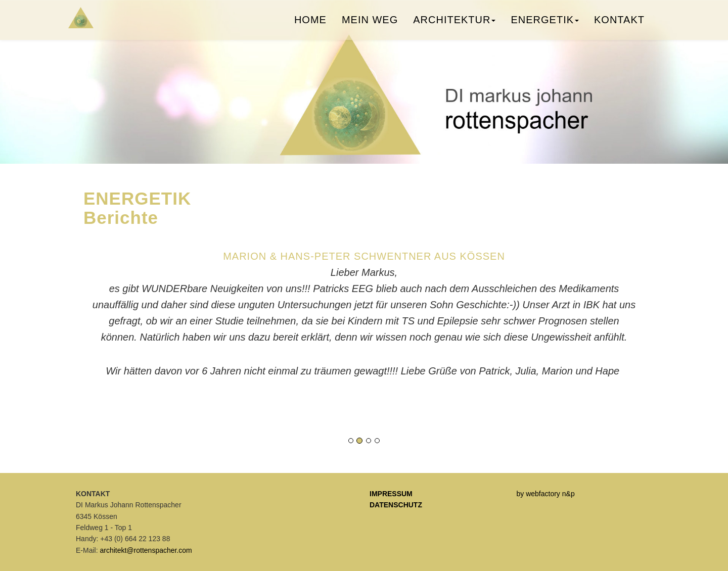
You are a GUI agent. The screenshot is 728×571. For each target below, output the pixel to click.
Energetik (545, 23)
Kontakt (619, 23)
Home (310, 23)
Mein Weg (370, 23)
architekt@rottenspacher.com (146, 550)
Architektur (454, 23)
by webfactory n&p (546, 494)
